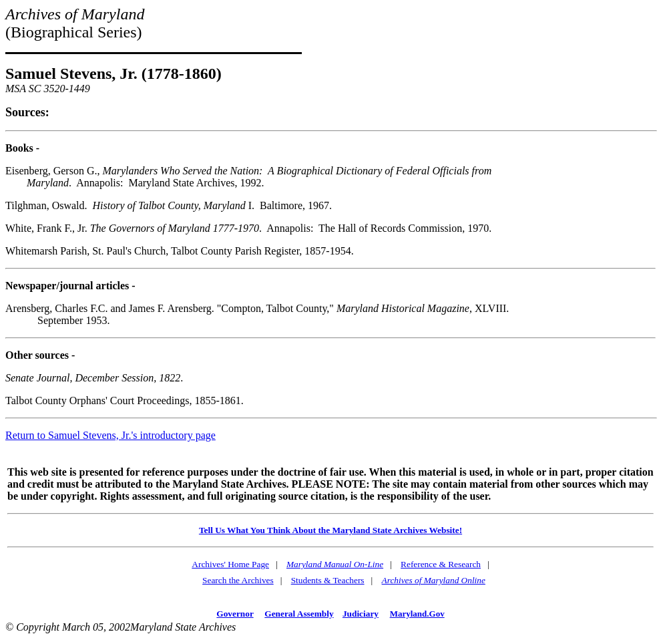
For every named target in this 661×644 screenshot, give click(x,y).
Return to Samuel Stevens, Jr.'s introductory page (111, 435)
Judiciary (361, 614)
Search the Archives (238, 580)
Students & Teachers (328, 580)
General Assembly (299, 614)
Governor (235, 614)
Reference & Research (441, 564)
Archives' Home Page (230, 564)
